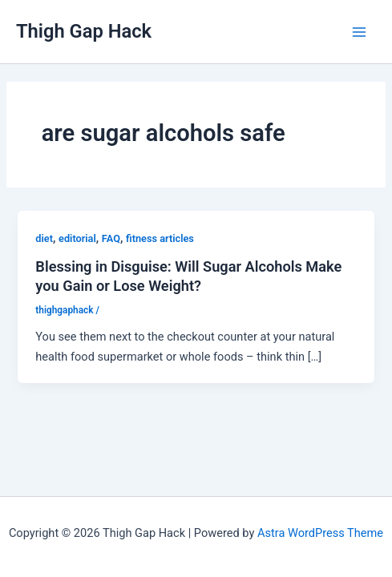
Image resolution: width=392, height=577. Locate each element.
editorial (77, 238)
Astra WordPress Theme (320, 533)
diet (44, 238)
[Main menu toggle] (359, 32)
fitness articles (160, 238)
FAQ (111, 238)
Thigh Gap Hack (84, 31)
